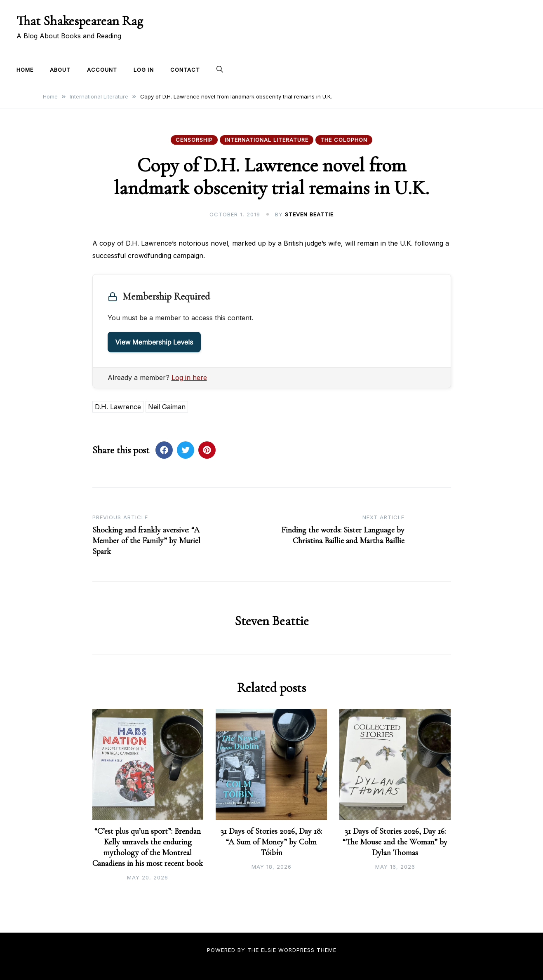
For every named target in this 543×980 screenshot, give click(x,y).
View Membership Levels (154, 342)
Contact (185, 70)
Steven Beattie (309, 214)
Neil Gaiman (167, 407)
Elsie (269, 950)
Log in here (189, 377)
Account (102, 70)
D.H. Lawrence (118, 407)
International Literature (267, 140)
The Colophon (344, 140)
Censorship (194, 140)
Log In (144, 70)
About (60, 70)
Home (25, 70)
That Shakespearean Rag (80, 21)
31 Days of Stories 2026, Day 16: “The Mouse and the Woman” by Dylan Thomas (395, 842)
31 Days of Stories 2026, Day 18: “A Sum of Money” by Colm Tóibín (271, 842)
